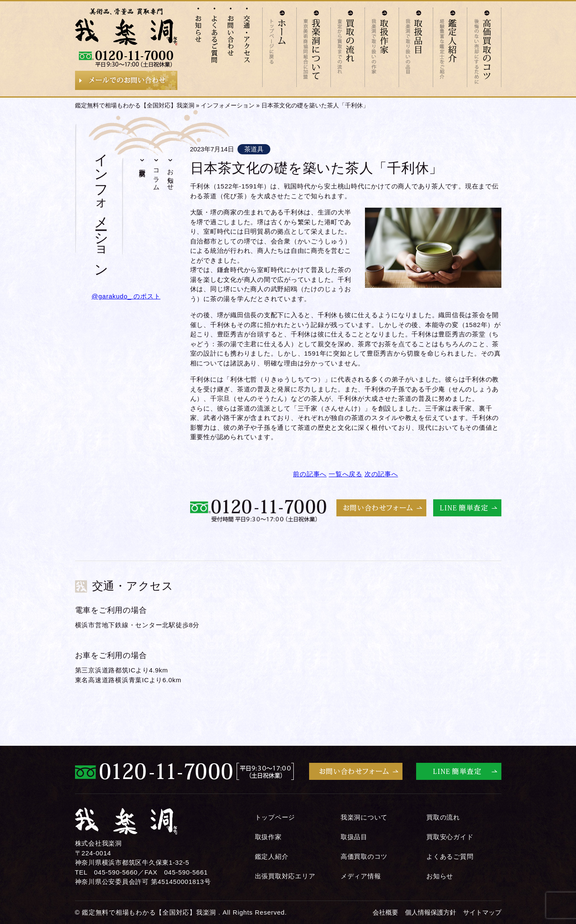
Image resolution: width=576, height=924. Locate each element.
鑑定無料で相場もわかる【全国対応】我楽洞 (135, 105)
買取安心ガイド (450, 837)
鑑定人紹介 (272, 856)
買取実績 (143, 165)
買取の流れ (443, 817)
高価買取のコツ (364, 856)
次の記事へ (381, 474)
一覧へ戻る (346, 474)
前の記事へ (310, 474)
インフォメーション (228, 105)
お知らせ (171, 176)
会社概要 (385, 912)
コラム (157, 176)
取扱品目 (354, 837)
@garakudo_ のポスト (126, 296)
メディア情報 (361, 876)
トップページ (275, 817)
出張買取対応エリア (285, 876)
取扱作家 (268, 837)
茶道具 (254, 149)
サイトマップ (482, 912)
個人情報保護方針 (431, 912)
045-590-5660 (116, 872)
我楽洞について (364, 817)
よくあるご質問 (450, 856)
